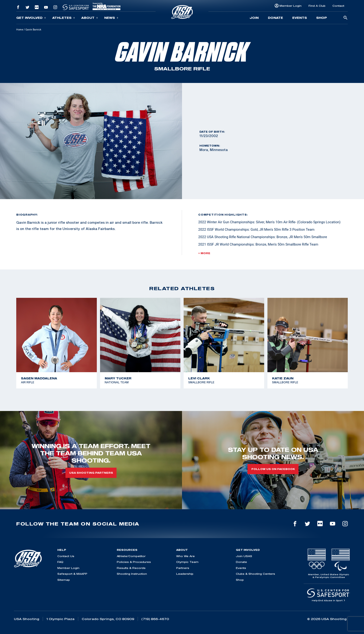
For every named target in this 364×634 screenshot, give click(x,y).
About (90, 18)
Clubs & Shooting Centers (255, 574)
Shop (322, 18)
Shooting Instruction (132, 574)
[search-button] (345, 18)
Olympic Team (187, 562)
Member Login (291, 6)
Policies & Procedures (134, 562)
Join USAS (244, 556)
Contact (338, 6)
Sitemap (64, 580)
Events (300, 18)
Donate (275, 18)
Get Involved (31, 18)
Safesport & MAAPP (72, 574)
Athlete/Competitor (131, 556)
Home (20, 30)
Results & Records (131, 568)
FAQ (60, 562)
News (111, 18)
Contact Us (66, 556)
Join (254, 18)
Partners (183, 568)
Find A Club (317, 6)
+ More (204, 253)
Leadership (185, 574)
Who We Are (185, 556)
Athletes (64, 18)
